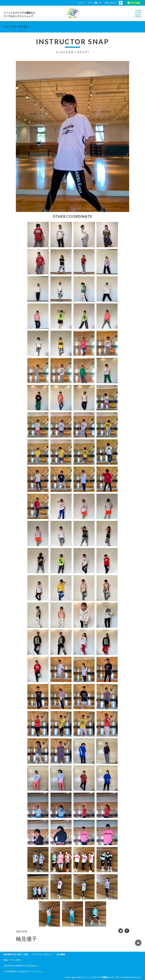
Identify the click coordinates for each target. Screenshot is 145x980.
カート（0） (95, 3)
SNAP (14, 27)
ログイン (82, 3)
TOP (6, 27)
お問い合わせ (111, 3)
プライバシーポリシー (43, 954)
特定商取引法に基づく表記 (16, 954)
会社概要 (61, 954)
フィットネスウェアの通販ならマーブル (101, 977)
